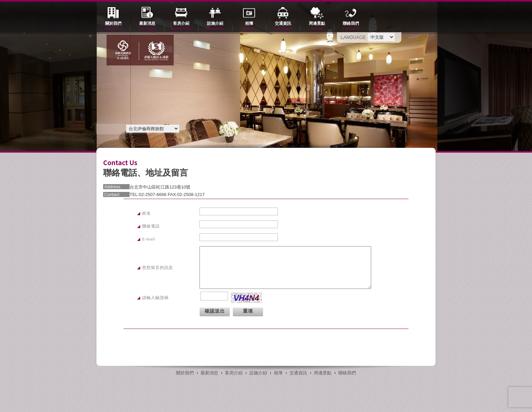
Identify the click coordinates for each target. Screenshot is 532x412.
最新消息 (147, 26)
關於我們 (113, 26)
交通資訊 (283, 26)
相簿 (249, 26)
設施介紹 (215, 26)
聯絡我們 (351, 26)
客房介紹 (181, 26)
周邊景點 (317, 26)
